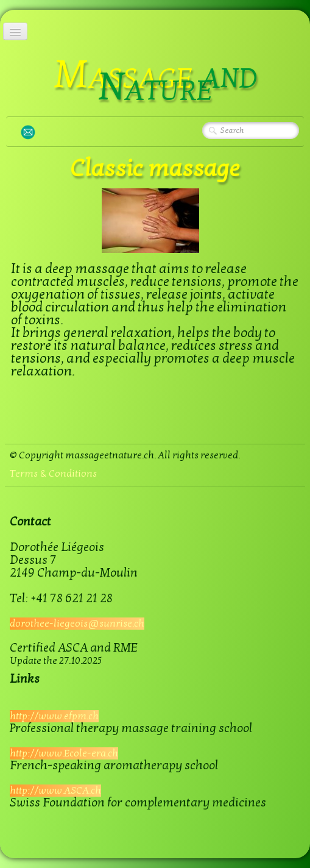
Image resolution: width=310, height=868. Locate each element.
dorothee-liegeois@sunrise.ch (77, 624)
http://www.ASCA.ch (55, 791)
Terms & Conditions (53, 474)
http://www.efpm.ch (54, 716)
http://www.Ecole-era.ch (64, 753)
